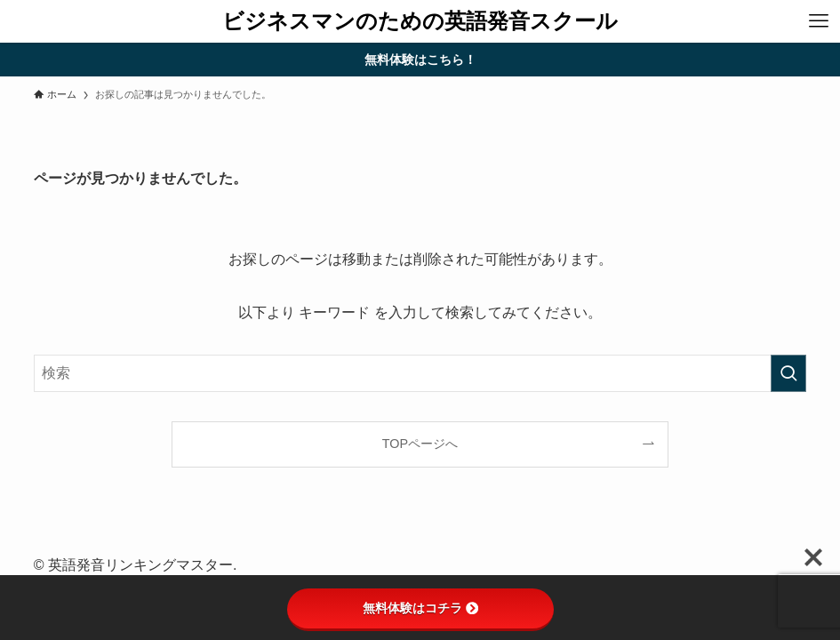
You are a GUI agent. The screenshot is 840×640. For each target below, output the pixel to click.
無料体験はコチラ (420, 608)
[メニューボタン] (819, 21)
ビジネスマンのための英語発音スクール (420, 21)
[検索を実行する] (788, 373)
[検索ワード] (420, 373)
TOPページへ (420, 444)
